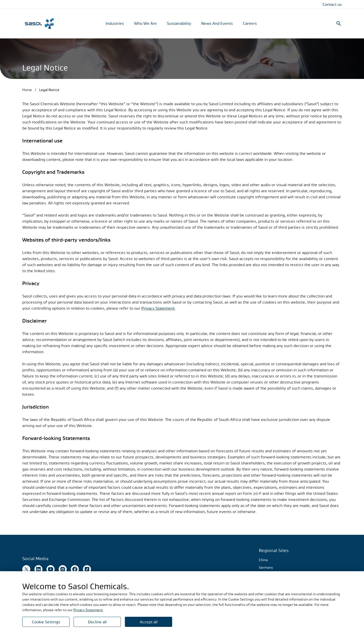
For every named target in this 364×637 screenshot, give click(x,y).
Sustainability (179, 23)
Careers (250, 23)
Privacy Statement (158, 308)
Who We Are (145, 23)
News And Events (217, 23)
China (263, 560)
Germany (266, 567)
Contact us (332, 4)
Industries (115, 23)
